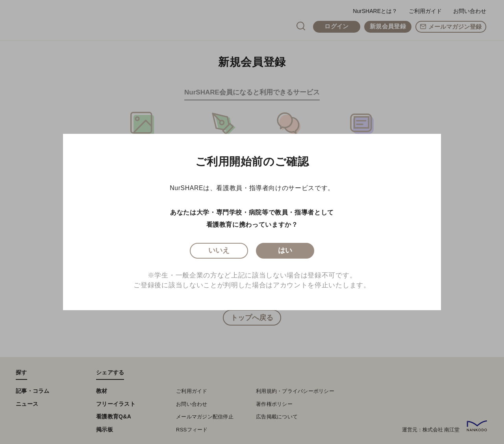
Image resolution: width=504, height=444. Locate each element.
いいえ (219, 252)
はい (285, 252)
